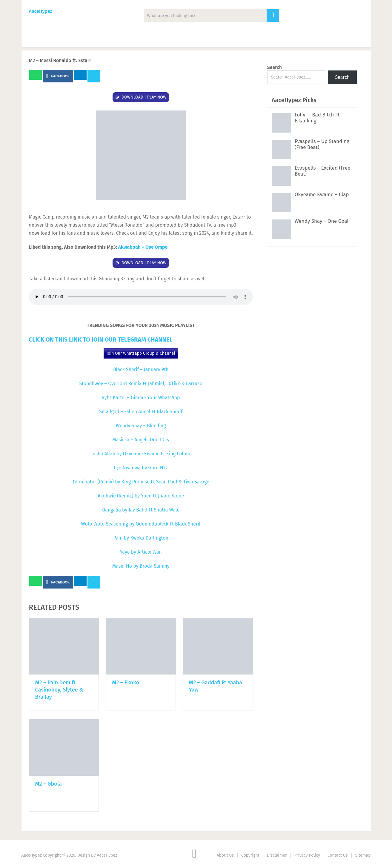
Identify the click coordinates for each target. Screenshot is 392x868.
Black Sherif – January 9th (141, 370)
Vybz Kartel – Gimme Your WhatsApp (141, 398)
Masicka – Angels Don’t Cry (141, 440)
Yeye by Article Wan (141, 552)
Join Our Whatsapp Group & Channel (141, 353)
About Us (225, 855)
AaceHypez (41, 11)
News (67, 39)
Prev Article (187, 76)
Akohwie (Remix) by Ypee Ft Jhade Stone (141, 496)
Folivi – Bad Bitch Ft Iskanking (317, 118)
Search (275, 67)
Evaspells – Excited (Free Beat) (323, 171)
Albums (99, 39)
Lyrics (166, 39)
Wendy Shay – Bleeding (141, 426)
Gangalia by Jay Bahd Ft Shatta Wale (141, 510)
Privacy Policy (307, 855)
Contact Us (338, 855)
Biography (201, 39)
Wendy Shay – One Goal (322, 221)
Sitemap (363, 855)
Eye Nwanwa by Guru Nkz (141, 468)
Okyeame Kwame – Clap (322, 195)
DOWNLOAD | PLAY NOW (144, 97)
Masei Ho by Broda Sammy (141, 566)
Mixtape (133, 39)
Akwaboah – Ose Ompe (143, 247)
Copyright (250, 855)
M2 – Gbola (49, 784)
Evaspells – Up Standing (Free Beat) (322, 144)
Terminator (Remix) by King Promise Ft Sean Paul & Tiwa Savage (141, 482)
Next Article (231, 76)
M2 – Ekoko (126, 683)
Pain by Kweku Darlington (141, 538)
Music (37, 39)
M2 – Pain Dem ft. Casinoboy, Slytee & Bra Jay (59, 690)
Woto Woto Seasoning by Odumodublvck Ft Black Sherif (141, 524)
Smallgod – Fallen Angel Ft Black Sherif (141, 412)
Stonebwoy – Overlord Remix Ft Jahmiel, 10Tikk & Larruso (141, 384)
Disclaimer (277, 855)
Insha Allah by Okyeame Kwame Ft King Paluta (141, 454)
